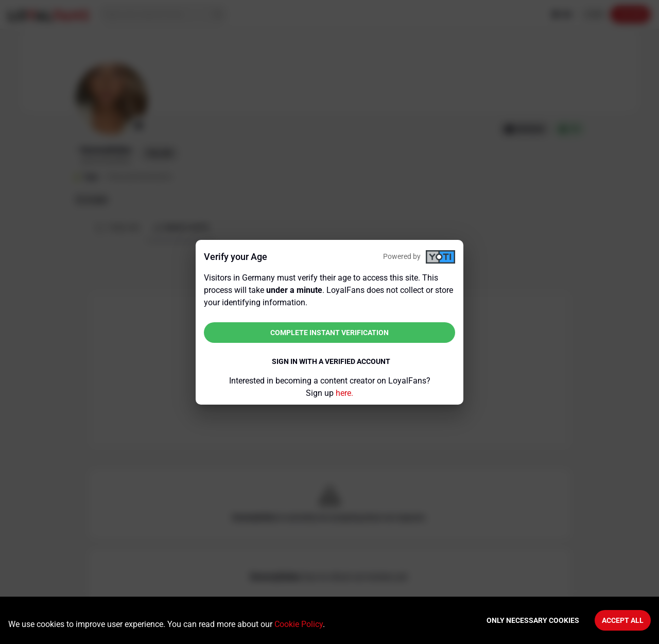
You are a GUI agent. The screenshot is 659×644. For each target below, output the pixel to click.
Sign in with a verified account (331, 361)
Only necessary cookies (533, 620)
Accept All (623, 620)
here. (344, 393)
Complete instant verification (329, 333)
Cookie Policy (299, 624)
